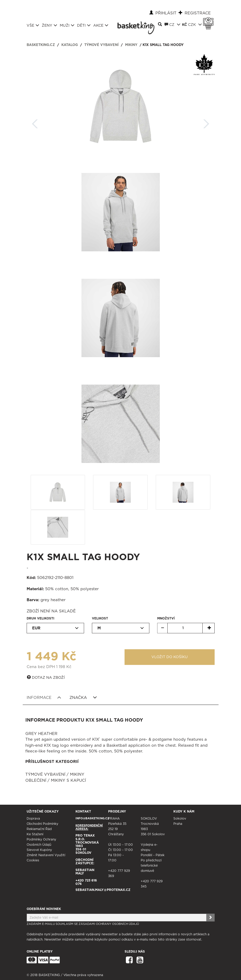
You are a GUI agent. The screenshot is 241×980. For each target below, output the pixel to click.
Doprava (33, 819)
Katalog (70, 45)
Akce (101, 25)
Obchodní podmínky (42, 824)
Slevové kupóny (39, 850)
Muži (67, 25)
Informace (44, 698)
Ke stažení (35, 834)
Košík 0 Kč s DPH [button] (210, 20)
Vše (33, 25)
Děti (84, 25)
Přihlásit (166, 13)
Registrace (198, 13)
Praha (178, 824)
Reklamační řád (39, 829)
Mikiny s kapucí (68, 781)
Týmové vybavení (101, 45)
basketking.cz (41, 45)
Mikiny (131, 45)
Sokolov (180, 819)
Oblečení (36, 781)
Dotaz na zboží (46, 677)
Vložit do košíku (170, 657)
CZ (172, 25)
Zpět (35, 122)
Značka (83, 698)
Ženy (49, 25)
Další (206, 122)
